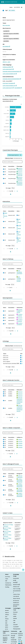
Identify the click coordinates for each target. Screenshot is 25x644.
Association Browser (16, 605)
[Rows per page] (13, 188)
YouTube (14, 642)
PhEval (15, 614)
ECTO (7, 629)
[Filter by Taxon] (13, 158)
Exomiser (15, 612)
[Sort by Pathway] (22, 269)
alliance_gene (6, 62)
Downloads (16, 578)
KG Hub (5, 642)
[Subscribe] (19, 641)
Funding (7, 587)
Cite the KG (16, 596)
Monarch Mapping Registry (5, 639)
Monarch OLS (6, 635)
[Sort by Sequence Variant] (13, 523)
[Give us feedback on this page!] (23, 570)
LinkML (15, 616)
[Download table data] (10, 194)
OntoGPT (15, 625)
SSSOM (15, 618)
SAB (6, 581)
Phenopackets (17, 629)
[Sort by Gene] (7, 166)
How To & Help (17, 589)
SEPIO (7, 627)
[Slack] (21, 641)
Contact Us (8, 583)
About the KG (17, 598)
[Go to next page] (14, 191)
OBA (6, 621)
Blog (13, 638)
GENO (7, 625)
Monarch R (16, 585)
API (15, 580)
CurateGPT (16, 627)
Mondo (7, 610)
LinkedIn (13, 640)
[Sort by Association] (15, 166)
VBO (6, 623)
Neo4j (15, 582)
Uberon (7, 613)
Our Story (8, 577)
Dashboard (16, 603)
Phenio (7, 619)
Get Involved (14, 634)
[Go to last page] (17, 191)
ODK (14, 623)
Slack (13, 636)
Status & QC (16, 587)
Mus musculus (6, 25)
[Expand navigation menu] (23, 2)
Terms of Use (16, 594)
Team (7, 579)
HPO (6, 617)
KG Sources (16, 601)
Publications (8, 585)
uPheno (7, 615)
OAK (14, 620)
